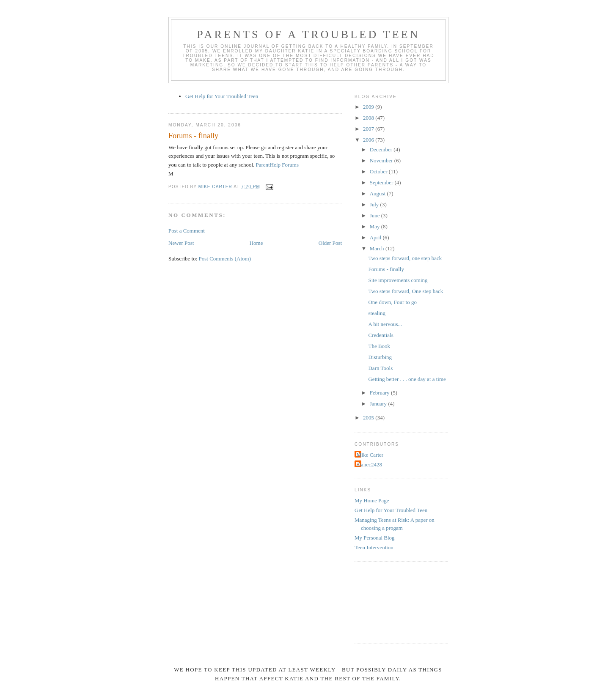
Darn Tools (380, 368)
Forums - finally (386, 269)
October (379, 171)
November (382, 160)
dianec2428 (369, 464)
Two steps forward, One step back (406, 291)
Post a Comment (187, 231)
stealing (377, 313)
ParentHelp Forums (277, 165)
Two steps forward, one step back (405, 258)
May (375, 226)
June (375, 215)
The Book (379, 346)
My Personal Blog (375, 538)
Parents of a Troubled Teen (308, 34)
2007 (369, 129)
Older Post (330, 243)
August (378, 193)
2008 (369, 118)
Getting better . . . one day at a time (407, 379)
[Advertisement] (393, 601)
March (378, 248)
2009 (369, 107)
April (376, 237)
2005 (369, 418)
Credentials (381, 335)
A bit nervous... (385, 324)
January (379, 404)
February (380, 393)
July (375, 204)
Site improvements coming (398, 280)
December (382, 149)
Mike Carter (370, 455)
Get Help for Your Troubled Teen (222, 96)
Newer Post (181, 243)
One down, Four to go (392, 302)
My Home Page (372, 500)
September (382, 182)
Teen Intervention (374, 547)
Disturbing (380, 357)
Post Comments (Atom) (225, 259)
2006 (369, 140)
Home (256, 243)
